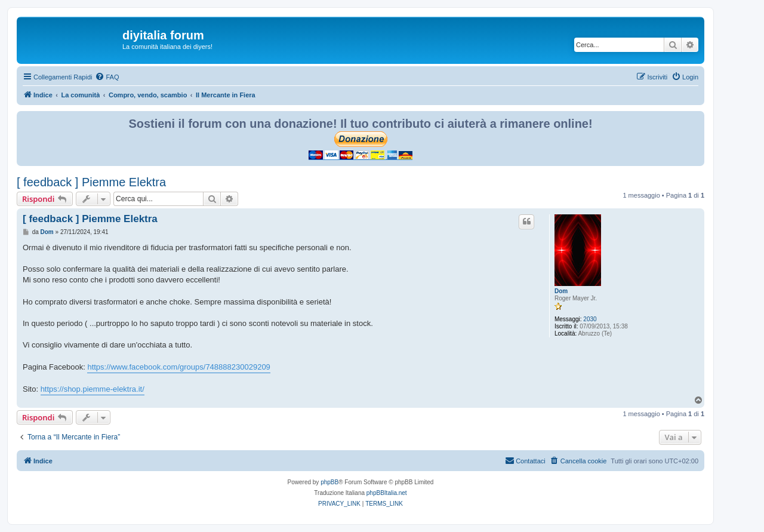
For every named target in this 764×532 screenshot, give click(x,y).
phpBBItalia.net (387, 493)
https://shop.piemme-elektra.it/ (93, 389)
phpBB (329, 482)
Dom (561, 291)
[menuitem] (107, 77)
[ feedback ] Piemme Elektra (91, 182)
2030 (590, 319)
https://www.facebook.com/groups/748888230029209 (178, 367)
